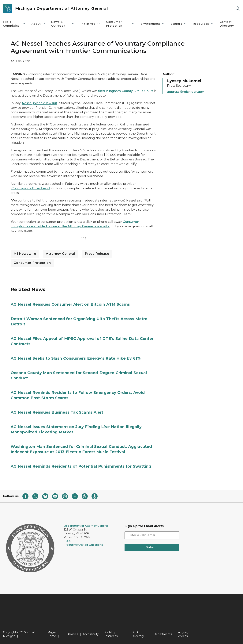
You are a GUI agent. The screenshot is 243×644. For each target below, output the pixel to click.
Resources (203, 24)
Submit (152, 547)
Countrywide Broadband (31, 188)
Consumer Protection (120, 24)
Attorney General (60, 254)
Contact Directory (227, 24)
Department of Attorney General (86, 526)
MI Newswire (25, 254)
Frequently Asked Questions (83, 545)
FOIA (67, 541)
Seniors (179, 24)
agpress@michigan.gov (185, 92)
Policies (73, 634)
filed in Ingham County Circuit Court (126, 91)
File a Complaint (14, 24)
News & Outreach (63, 24)
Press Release (97, 254)
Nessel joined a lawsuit (39, 103)
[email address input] (152, 535)
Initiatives (90, 24)
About (38, 24)
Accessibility (91, 634)
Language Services (183, 634)
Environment (153, 24)
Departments (163, 634)
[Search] (238, 8)
